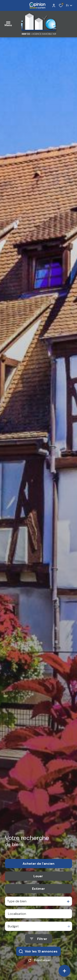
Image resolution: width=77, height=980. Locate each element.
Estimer (38, 890)
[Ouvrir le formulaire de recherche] (39, 940)
